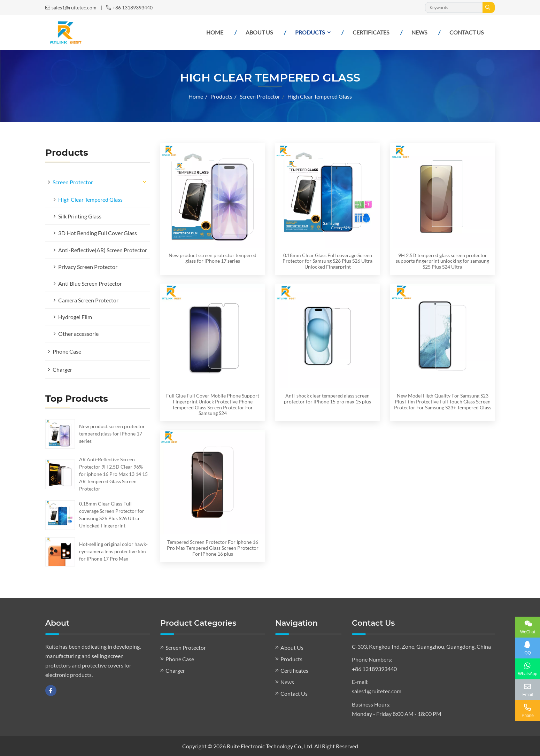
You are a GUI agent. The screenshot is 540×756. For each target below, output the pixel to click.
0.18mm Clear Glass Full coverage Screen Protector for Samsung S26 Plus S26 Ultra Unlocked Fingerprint (327, 261)
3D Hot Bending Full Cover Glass (98, 233)
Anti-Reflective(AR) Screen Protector (103, 250)
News (419, 32)
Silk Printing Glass (80, 216)
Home (215, 32)
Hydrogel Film (75, 317)
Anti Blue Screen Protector (90, 283)
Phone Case (67, 351)
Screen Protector (73, 182)
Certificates (371, 32)
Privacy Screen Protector (88, 267)
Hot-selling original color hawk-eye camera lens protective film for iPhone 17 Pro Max (113, 551)
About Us (259, 32)
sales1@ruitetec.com (74, 7)
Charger (62, 369)
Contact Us (466, 32)
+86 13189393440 (133, 7)
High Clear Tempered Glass (90, 199)
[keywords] (454, 7)
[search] (489, 7)
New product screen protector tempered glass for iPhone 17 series (112, 434)
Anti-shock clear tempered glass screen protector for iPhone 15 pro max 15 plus (327, 399)
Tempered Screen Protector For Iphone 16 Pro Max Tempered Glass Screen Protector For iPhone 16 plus (213, 548)
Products (310, 32)
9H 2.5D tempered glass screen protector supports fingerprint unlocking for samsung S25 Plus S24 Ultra (442, 261)
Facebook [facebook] (51, 691)
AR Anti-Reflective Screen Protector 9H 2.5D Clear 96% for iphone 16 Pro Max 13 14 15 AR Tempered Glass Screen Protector (113, 474)
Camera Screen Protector (88, 300)
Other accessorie (78, 334)
